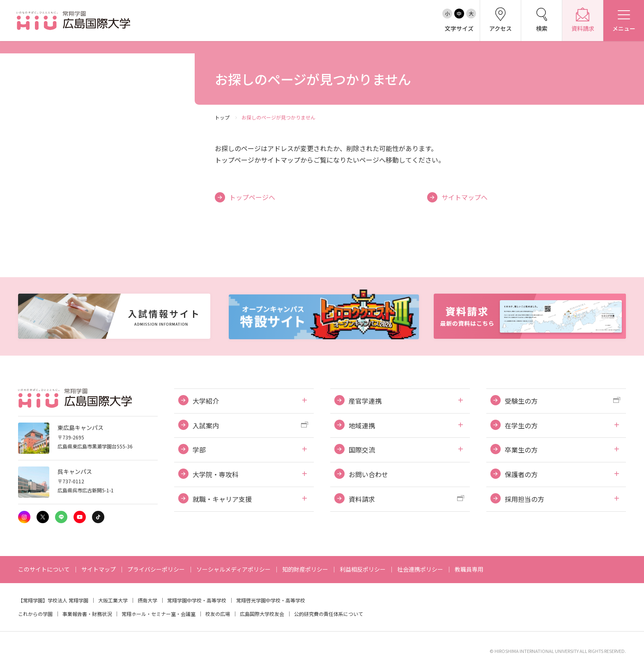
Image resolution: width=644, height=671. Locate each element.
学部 (199, 450)
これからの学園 (35, 614)
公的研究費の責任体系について (329, 614)
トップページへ (252, 197)
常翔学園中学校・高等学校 (197, 600)
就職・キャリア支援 (222, 499)
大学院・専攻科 (216, 474)
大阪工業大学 (113, 600)
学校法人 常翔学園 (68, 600)
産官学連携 (365, 401)
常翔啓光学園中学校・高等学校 (271, 600)
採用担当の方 (524, 499)
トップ (222, 117)
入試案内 (206, 425)
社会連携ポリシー (420, 569)
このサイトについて (44, 569)
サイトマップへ (465, 197)
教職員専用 (469, 569)
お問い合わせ (368, 474)
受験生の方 (521, 401)
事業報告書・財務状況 (87, 614)
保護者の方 (521, 474)
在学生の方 (521, 425)
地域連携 (362, 425)
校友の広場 (218, 614)
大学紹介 (206, 401)
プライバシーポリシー (156, 569)
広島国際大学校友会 (262, 614)
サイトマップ (99, 569)
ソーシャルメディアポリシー (233, 569)
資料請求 (362, 499)
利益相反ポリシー (363, 569)
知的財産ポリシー (305, 569)
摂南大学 (147, 600)
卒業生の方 (521, 450)
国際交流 (362, 450)
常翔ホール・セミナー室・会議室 (159, 614)
